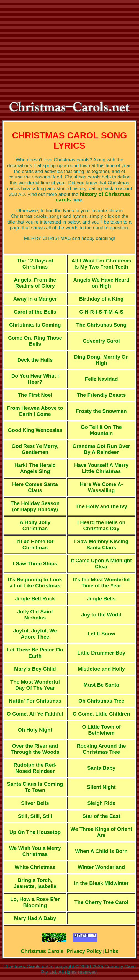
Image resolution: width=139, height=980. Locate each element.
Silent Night (101, 787)
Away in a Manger (35, 299)
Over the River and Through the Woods (35, 749)
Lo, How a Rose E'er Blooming (35, 902)
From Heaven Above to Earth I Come (35, 411)
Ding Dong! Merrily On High (101, 360)
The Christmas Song (101, 325)
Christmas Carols (42, 951)
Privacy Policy (84, 951)
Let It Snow (101, 634)
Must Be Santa (101, 685)
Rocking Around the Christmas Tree (101, 749)
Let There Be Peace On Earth (35, 653)
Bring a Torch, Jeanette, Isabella (35, 883)
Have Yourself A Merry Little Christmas (101, 468)
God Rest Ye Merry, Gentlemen (35, 449)
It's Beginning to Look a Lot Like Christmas (35, 583)
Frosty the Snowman (101, 411)
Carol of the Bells (35, 312)
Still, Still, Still (35, 816)
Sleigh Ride (101, 803)
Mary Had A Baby (35, 918)
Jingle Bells (101, 599)
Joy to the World (101, 615)
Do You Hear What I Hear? (35, 379)
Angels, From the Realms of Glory (35, 283)
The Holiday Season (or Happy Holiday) (35, 506)
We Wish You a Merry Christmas (35, 851)
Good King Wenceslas (35, 430)
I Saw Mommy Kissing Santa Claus (101, 544)
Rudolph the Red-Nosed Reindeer (35, 768)
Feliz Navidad (101, 379)
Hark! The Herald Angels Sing (35, 468)
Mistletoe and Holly (101, 669)
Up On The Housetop (35, 832)
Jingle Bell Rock (35, 599)
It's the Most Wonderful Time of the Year (101, 583)
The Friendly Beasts (101, 395)
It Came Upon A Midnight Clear (101, 563)
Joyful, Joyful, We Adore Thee (35, 634)
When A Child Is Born (101, 851)
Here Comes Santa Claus (35, 487)
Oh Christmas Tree (101, 701)
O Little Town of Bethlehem (101, 730)
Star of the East (101, 816)
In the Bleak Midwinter (101, 883)
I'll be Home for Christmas (35, 544)
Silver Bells (35, 803)
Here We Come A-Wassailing (101, 487)
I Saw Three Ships (35, 563)
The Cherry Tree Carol (101, 902)
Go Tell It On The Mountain (101, 430)
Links (111, 951)
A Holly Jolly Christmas (35, 525)
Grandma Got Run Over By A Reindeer (101, 449)
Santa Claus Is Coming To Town (35, 787)
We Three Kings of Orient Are (101, 832)
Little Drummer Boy (101, 653)
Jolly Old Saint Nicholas (35, 615)
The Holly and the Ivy (101, 506)
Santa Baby (101, 768)
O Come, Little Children (101, 714)
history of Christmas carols (93, 197)
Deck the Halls (35, 360)
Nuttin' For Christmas (35, 701)
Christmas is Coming (35, 325)
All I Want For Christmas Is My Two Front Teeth (101, 264)
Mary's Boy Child (35, 669)
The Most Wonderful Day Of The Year (35, 685)
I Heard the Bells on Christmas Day (101, 525)
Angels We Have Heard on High (101, 283)
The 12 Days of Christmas (35, 264)
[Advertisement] (69, 51)
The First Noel (35, 395)
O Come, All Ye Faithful (35, 714)
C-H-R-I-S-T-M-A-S (101, 312)
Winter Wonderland (101, 867)
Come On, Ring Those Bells (35, 341)
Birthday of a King (101, 299)
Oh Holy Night (35, 730)
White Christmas (35, 867)
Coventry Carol (101, 341)
